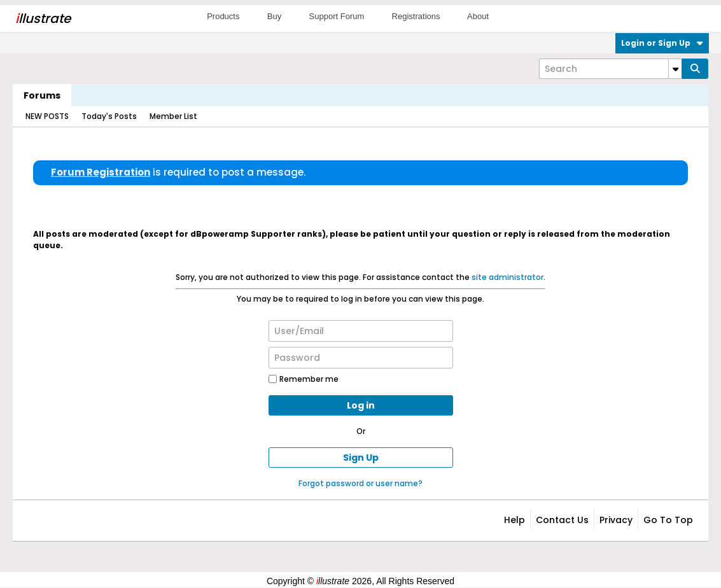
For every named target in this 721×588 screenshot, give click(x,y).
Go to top (668, 520)
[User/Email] (361, 331)
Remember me (304, 379)
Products (223, 16)
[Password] (361, 358)
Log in (361, 405)
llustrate (43, 18)
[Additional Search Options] (675, 69)
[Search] (610, 69)
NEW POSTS (47, 116)
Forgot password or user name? (360, 483)
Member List (173, 116)
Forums (42, 95)
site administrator (507, 277)
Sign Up (361, 458)
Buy (274, 16)
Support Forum (337, 16)
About (478, 16)
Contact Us (562, 520)
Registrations (416, 16)
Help (514, 520)
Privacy (616, 520)
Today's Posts (109, 116)
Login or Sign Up (662, 43)
